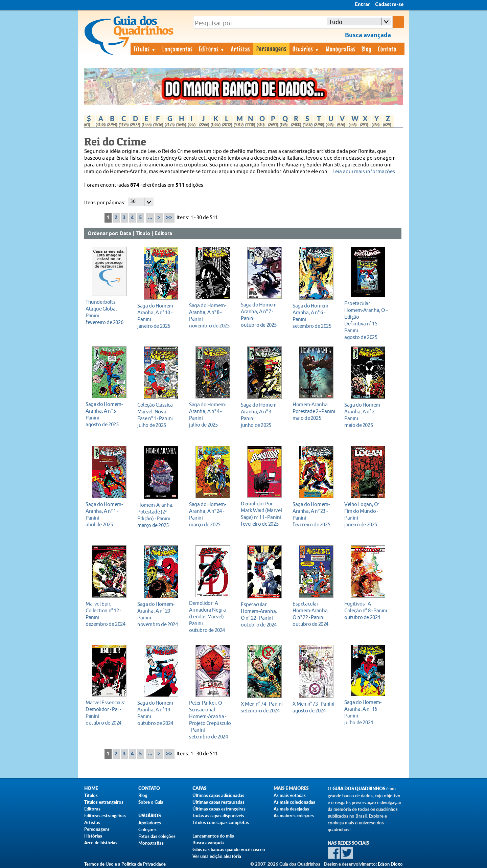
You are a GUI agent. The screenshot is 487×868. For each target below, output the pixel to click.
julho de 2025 (159, 415)
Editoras (212, 49)
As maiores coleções (294, 816)
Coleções (147, 829)
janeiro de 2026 (159, 316)
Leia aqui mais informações (364, 172)
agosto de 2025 (366, 320)
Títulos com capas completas (221, 822)
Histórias (93, 836)
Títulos (145, 49)
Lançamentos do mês (213, 836)
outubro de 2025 (263, 315)
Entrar (362, 5)
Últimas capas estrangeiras (219, 809)
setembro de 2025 (314, 316)
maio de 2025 (314, 411)
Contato (387, 49)
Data (125, 234)
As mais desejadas (291, 809)
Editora (163, 234)
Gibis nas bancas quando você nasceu (229, 849)
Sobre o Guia (151, 802)
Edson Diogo (390, 864)
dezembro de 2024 (107, 614)
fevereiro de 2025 (263, 514)
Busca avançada (208, 843)
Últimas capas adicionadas (218, 795)
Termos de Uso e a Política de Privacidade (125, 864)
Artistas (241, 49)
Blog (367, 49)
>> (169, 218)
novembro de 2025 (211, 315)
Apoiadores (150, 823)
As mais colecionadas (294, 802)
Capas (199, 788)
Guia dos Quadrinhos (359, 789)
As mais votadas (290, 795)
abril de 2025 (107, 514)
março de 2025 (159, 515)
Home (91, 788)
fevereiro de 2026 (107, 312)
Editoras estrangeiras (105, 816)
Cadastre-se (389, 5)
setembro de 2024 (211, 720)
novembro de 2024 (159, 614)
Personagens (271, 48)
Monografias (341, 49)
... (150, 218)
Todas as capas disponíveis (218, 816)
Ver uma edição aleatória (217, 856)
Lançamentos (178, 49)
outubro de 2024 (211, 616)
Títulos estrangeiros (104, 802)
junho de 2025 (263, 415)
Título (143, 234)
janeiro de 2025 (366, 514)
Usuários (306, 49)
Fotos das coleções (157, 836)
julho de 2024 (366, 712)
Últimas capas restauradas (218, 802)
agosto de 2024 (314, 707)
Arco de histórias (101, 843)
